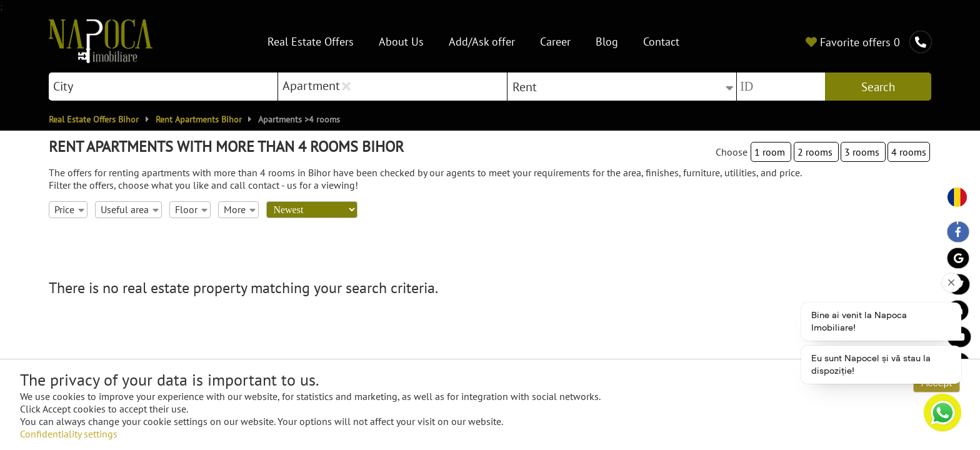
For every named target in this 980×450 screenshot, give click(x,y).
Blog (607, 42)
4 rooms (909, 152)
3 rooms (863, 152)
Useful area (129, 209)
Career (555, 42)
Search (878, 87)
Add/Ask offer (482, 42)
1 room (771, 152)
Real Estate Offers (311, 42)
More (239, 209)
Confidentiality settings (69, 434)
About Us (401, 42)
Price (69, 209)
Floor (191, 209)
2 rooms (816, 152)
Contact (661, 42)
